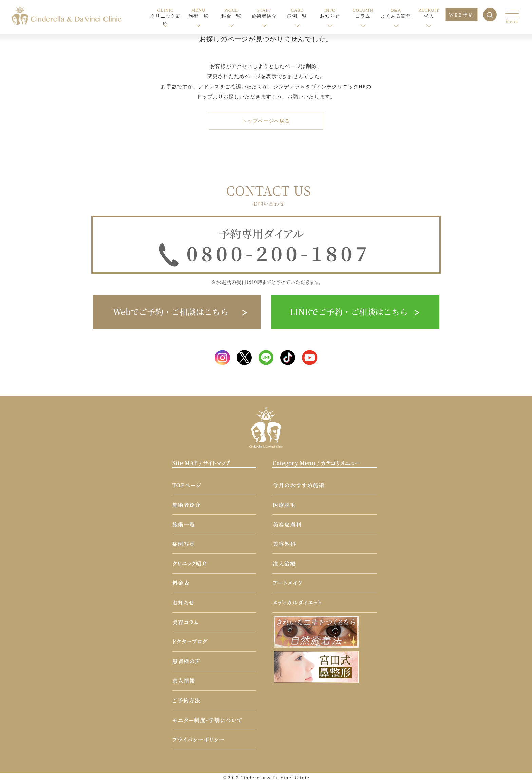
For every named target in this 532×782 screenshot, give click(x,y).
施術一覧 (184, 523)
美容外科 (284, 543)
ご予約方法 (186, 700)
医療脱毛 (284, 504)
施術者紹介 (187, 504)
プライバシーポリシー (198, 739)
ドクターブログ (190, 641)
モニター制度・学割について (207, 719)
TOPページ (187, 484)
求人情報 (184, 680)
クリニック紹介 (190, 563)
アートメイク (287, 582)
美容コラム (186, 621)
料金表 (181, 582)
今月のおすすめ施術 (298, 484)
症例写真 (184, 543)
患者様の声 (187, 661)
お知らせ (183, 602)
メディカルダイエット (297, 602)
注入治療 (284, 563)
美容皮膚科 (287, 523)
